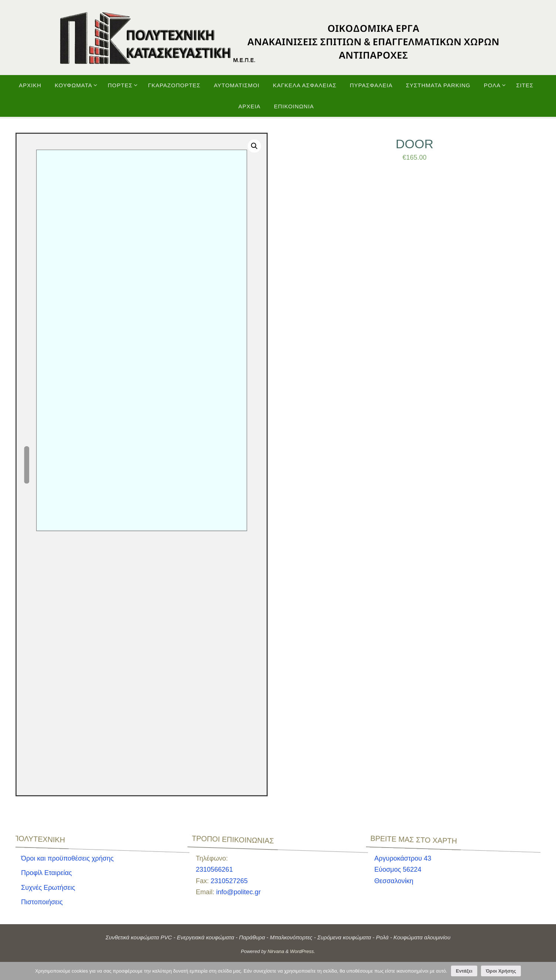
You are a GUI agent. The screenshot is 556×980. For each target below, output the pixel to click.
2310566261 (214, 869)
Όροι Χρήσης (501, 971)
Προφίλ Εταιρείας (47, 873)
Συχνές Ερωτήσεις (48, 888)
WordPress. (303, 951)
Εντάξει (464, 971)
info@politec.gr (238, 892)
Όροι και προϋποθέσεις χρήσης (67, 858)
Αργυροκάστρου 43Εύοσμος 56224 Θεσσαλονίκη (403, 870)
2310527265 (229, 881)
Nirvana (276, 951)
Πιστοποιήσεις (42, 902)
